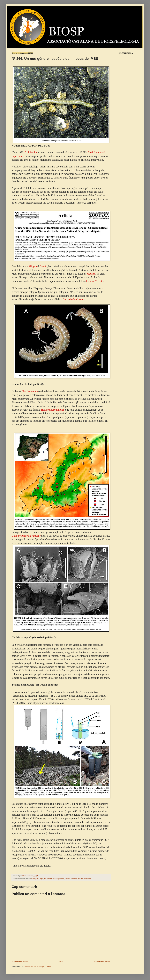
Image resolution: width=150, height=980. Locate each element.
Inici (61, 962)
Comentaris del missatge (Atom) (37, 967)
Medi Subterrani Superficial (54, 879)
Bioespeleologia (37, 879)
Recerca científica (84, 879)
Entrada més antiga (102, 962)
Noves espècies (71, 879)
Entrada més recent (20, 962)
